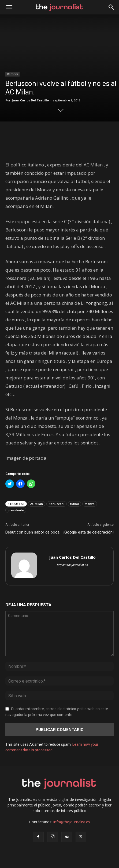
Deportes (12, 74)
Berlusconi (57, 504)
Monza (90, 504)
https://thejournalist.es (72, 565)
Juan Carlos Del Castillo (30, 100)
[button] (111, 7)
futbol (75, 504)
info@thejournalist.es (72, 822)
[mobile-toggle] (9, 7)
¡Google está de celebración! (89, 532)
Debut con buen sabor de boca (32, 532)
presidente (16, 510)
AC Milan (37, 504)
